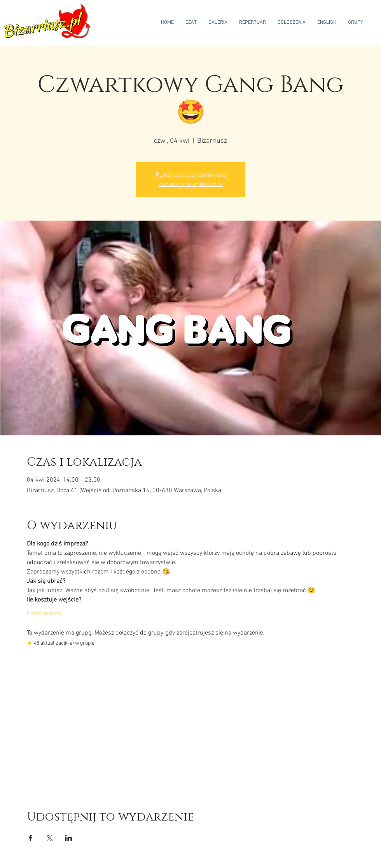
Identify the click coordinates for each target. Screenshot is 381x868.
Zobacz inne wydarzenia (191, 184)
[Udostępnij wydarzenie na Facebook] (31, 838)
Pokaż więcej (44, 614)
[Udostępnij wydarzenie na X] (50, 838)
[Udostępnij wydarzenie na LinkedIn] (69, 838)
